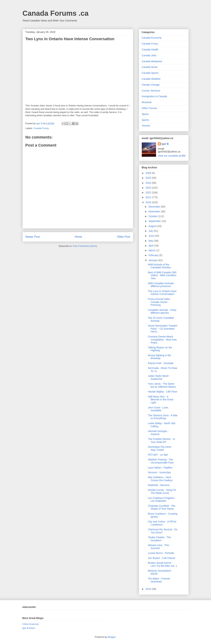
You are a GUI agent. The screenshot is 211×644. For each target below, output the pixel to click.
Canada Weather (151, 79)
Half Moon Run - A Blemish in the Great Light (161, 400)
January (153, 260)
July (151, 231)
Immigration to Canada (154, 96)
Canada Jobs (149, 55)
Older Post (124, 237)
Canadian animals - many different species (162, 311)
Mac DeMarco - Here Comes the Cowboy (160, 479)
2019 (149, 589)
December (155, 207)
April (151, 246)
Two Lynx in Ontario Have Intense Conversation (162, 293)
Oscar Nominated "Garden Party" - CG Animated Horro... (163, 329)
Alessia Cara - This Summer (158, 547)
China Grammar (31, 624)
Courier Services (151, 91)
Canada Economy (152, 38)
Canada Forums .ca (56, 13)
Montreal (147, 102)
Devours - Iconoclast (159, 472)
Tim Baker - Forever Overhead (159, 580)
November (155, 211)
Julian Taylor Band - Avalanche (159, 377)
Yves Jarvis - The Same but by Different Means (162, 385)
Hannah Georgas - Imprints (158, 433)
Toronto (146, 126)
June (152, 236)
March (152, 250)
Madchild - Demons (159, 485)
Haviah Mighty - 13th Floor (163, 392)
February (154, 255)
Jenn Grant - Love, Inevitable (158, 409)
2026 (149, 173)
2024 (149, 183)
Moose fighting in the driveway (159, 357)
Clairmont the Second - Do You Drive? (163, 531)
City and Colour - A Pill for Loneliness (162, 523)
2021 (149, 197)
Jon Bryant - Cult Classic (162, 558)
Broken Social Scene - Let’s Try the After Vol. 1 (162, 564)
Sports (145, 120)
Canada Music (150, 67)
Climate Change (151, 85)
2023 (149, 188)
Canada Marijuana (152, 61)
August (153, 226)
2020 (149, 202)
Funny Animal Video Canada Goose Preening (159, 302)
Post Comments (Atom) (85, 246)
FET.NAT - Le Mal (158, 455)
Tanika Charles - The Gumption (159, 539)
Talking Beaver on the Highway (160, 349)
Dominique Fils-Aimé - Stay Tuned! (160, 448)
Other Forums (149, 108)
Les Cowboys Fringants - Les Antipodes (162, 499)
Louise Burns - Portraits (161, 553)
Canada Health (150, 50)
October (153, 216)
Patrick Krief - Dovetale (161, 363)
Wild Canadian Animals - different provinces (162, 285)
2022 (149, 193)
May (151, 241)
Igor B (165, 144)
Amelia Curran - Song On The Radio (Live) (162, 491)
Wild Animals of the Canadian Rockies (159, 266)
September (155, 221)
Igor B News (29, 628)
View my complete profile (172, 156)
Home (78, 237)
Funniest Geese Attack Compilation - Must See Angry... (162, 340)
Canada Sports (150, 73)
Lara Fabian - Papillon (160, 468)
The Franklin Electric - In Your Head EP (161, 441)
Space (145, 114)
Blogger (112, 637)
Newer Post (33, 237)
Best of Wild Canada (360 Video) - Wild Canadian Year (162, 275)
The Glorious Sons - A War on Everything (163, 417)
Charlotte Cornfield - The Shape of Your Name (162, 507)
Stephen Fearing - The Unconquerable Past (161, 461)
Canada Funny (41, 128)
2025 (149, 178)
